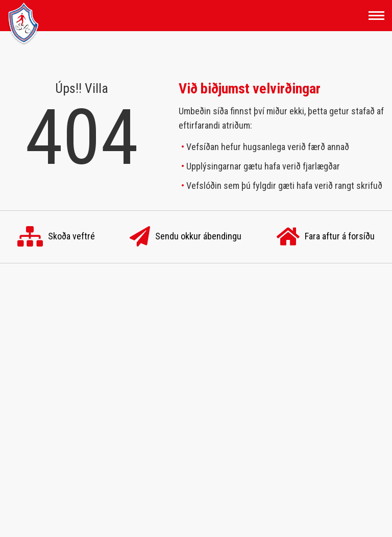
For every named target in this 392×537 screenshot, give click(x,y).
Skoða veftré (56, 237)
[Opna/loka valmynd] (376, 16)
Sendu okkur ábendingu (186, 237)
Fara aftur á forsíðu (326, 237)
